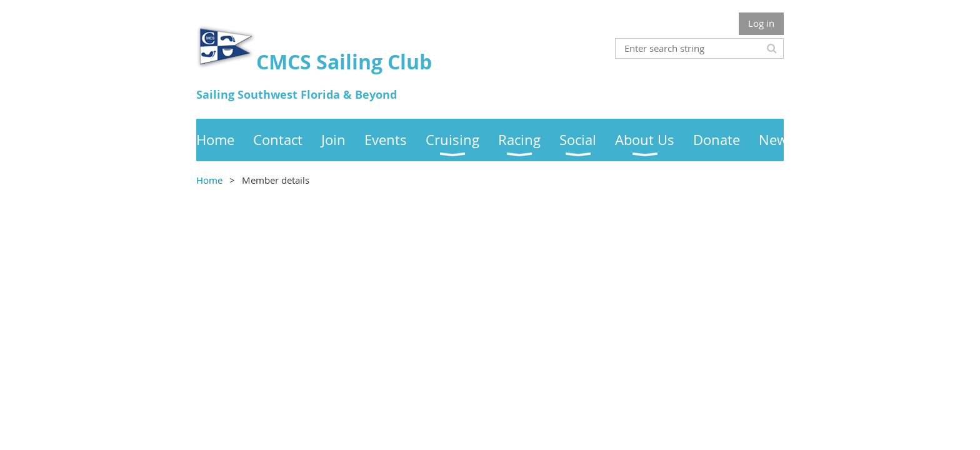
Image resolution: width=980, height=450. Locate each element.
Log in (761, 23)
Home (209, 180)
